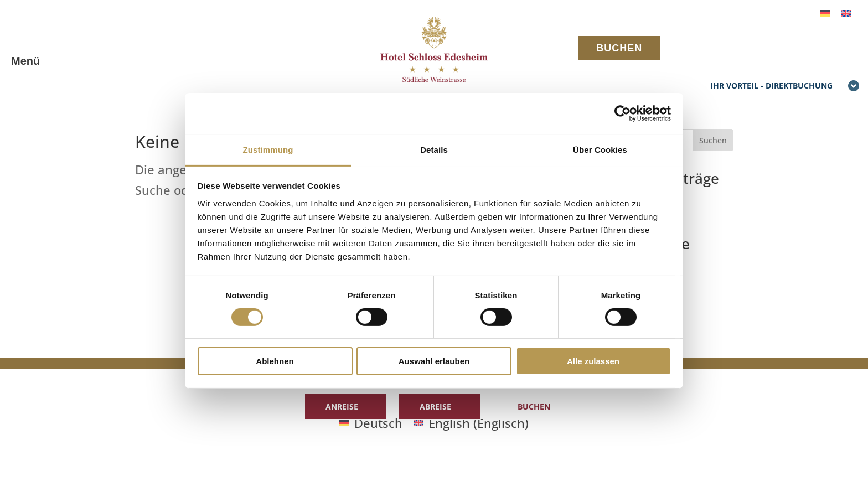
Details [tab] (434, 149)
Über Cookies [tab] (600, 149)
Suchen (713, 140)
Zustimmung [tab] (268, 149)
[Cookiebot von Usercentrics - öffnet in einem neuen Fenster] (622, 113)
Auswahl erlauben (434, 361)
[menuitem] (825, 12)
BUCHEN (619, 48)
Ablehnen (275, 361)
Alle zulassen (593, 361)
